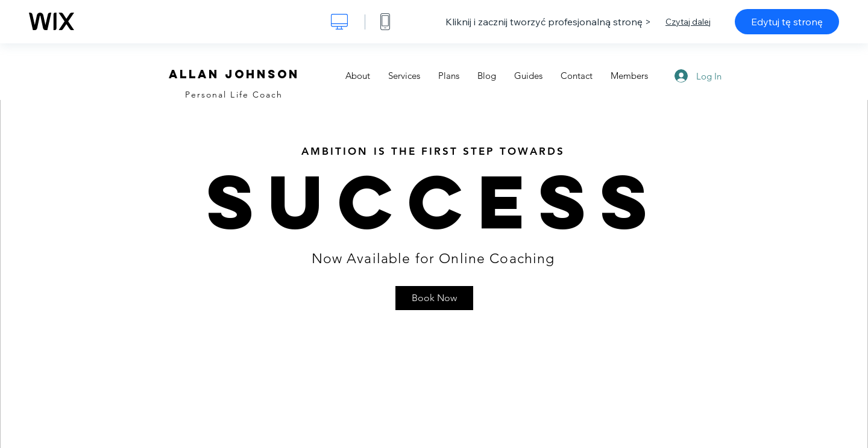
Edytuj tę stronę (787, 22)
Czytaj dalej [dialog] (688, 22)
